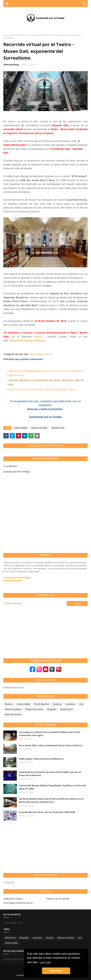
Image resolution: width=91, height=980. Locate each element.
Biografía (52, 709)
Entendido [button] (56, 971)
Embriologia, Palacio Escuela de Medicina (41, 759)
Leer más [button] (45, 962)
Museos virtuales (39, 428)
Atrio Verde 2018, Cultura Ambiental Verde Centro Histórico (50, 745)
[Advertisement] (29, 632)
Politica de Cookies (13, 899)
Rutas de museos (13, 714)
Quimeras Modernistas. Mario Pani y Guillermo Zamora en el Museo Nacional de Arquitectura (51, 800)
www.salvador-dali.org (41, 354)
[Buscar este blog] (35, 603)
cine (81, 704)
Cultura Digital (20, 428)
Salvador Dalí (17, 35)
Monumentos (67, 709)
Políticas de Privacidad (58, 899)
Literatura (70, 704)
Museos (9, 704)
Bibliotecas (10, 938)
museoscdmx (11, 943)
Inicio (6, 35)
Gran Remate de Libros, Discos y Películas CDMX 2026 (47, 812)
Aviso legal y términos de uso (18, 903)
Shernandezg (11, 65)
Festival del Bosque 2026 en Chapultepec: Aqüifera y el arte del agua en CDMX (52, 787)
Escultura (57, 704)
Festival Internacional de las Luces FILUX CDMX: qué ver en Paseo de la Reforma (50, 774)
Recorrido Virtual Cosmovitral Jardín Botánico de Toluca (42, 389)
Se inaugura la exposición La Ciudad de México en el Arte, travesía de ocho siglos (50, 734)
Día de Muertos (42, 704)
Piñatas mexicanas (34, 709)
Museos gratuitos (13, 709)
